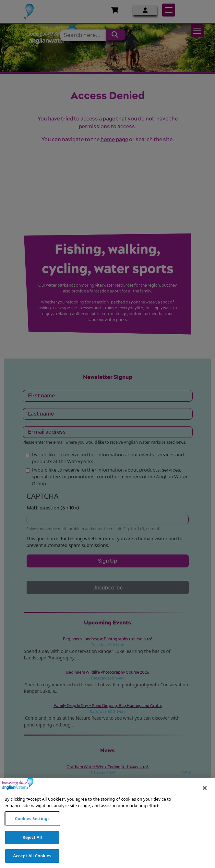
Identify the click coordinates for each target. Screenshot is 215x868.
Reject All (32, 850)
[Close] (205, 801)
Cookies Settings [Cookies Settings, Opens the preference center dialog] (32, 831)
